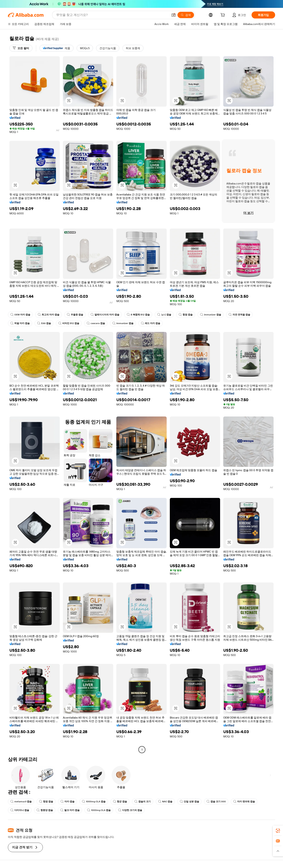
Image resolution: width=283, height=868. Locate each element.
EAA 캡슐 (44, 323)
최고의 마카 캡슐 (49, 315)
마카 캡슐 (68, 802)
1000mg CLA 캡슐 (94, 802)
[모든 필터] (21, 48)
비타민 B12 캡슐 (69, 323)
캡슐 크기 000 (216, 802)
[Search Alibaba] (112, 15)
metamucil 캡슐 (21, 802)
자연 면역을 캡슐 (239, 315)
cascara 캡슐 (96, 323)
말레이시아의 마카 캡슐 (105, 315)
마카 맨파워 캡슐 (244, 802)
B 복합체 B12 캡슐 (138, 315)
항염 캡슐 (186, 315)
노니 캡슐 (164, 315)
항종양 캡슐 (45, 810)
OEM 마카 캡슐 (20, 315)
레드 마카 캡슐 (151, 323)
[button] (174, 15)
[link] (278, 831)
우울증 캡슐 (75, 315)
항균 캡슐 (120, 802)
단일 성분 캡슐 (189, 802)
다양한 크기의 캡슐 (130, 810)
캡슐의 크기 (143, 802)
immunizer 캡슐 (211, 315)
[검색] (186, 15)
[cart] (223, 16)
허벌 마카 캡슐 (20, 323)
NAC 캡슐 (165, 802)
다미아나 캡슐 (20, 810)
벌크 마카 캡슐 (70, 810)
